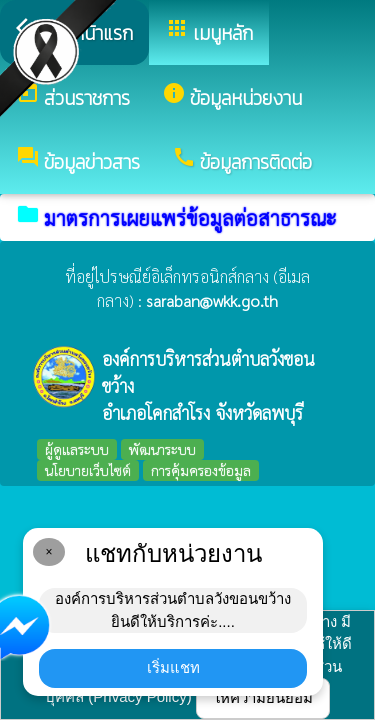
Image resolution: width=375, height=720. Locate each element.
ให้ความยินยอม (263, 697)
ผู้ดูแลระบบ (77, 449)
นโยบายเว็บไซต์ (88, 470)
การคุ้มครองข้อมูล (201, 470)
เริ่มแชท (173, 667)
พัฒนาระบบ (162, 449)
